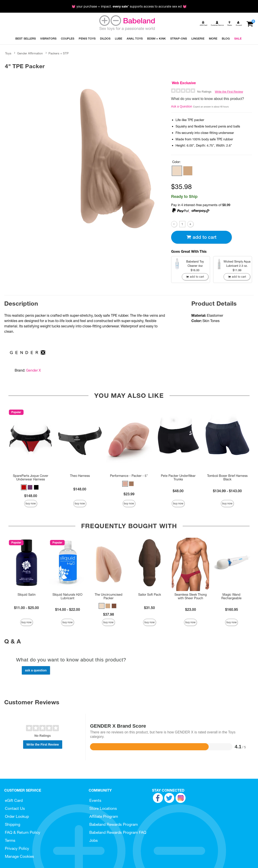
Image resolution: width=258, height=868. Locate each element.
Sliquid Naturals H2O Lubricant (67, 596)
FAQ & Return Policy (23, 832)
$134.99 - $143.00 (227, 491)
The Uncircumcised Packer (109, 596)
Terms (10, 840)
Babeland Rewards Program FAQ (118, 832)
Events (95, 800)
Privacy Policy (17, 848)
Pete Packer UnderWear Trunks (178, 478)
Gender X (33, 370)
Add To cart (201, 237)
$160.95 (232, 609)
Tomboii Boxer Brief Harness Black (227, 478)
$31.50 (149, 608)
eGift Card (14, 800)
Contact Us (15, 808)
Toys (8, 53)
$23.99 (129, 494)
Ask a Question (182, 106)
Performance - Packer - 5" (129, 476)
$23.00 (191, 609)
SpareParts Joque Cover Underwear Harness (31, 478)
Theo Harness (80, 476)
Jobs (94, 840)
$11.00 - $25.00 (26, 608)
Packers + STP (59, 53)
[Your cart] (250, 23)
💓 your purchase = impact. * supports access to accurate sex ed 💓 (129, 6)
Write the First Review (229, 92)
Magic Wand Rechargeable (231, 596)
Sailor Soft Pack (150, 595)
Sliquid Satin (27, 595)
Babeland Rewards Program (114, 824)
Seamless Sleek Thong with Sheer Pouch (191, 596)
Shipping (13, 824)
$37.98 (109, 614)
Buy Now (31, 503)
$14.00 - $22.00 (68, 609)
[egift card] (203, 23)
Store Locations (103, 808)
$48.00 (178, 491)
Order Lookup (17, 816)
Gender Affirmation (30, 53)
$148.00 (31, 496)
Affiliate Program (104, 816)
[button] (177, 171)
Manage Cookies (19, 856)
